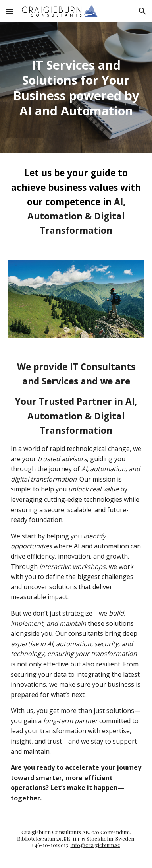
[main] (76, 88)
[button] (10, 11)
